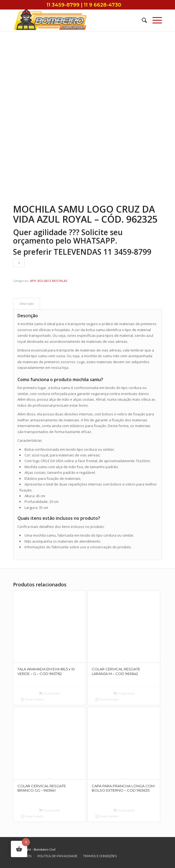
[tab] (27, 304)
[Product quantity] (19, 263)
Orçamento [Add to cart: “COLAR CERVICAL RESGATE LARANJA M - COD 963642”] (124, 693)
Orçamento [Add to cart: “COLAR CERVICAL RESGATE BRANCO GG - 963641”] (50, 810)
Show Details (32, 699)
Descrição (27, 304)
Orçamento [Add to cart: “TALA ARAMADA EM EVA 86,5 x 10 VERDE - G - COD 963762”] (50, 693)
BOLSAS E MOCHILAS (52, 281)
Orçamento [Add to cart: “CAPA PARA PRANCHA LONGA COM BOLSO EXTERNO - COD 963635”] (124, 810)
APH (33, 281)
